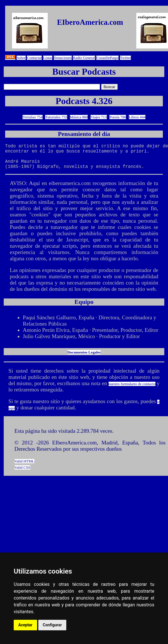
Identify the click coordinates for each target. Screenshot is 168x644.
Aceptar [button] (25, 625)
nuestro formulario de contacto (132, 390)
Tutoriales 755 (56, 117)
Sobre (21, 58)
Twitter (125, 58)
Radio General (84, 58)
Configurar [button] (52, 625)
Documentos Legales (84, 358)
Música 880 (79, 117)
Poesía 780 (118, 117)
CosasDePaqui (107, 58)
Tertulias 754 (33, 117)
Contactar (34, 58)
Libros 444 (137, 117)
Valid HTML (24, 467)
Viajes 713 (99, 117)
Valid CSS (22, 473)
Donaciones (63, 58)
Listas (48, 58)
